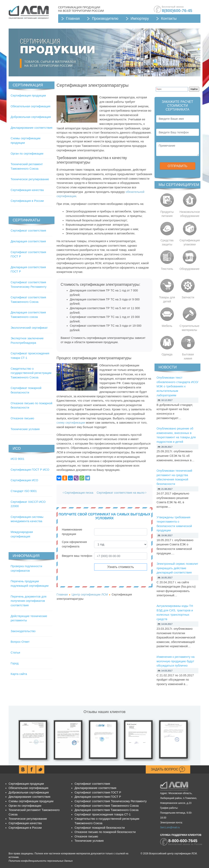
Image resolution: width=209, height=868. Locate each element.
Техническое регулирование (30, 179)
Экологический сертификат (29, 328)
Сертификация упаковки (190, 242)
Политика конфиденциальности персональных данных (41, 861)
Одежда (167, 354)
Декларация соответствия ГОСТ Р (98, 797)
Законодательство (23, 631)
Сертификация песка (78, 493)
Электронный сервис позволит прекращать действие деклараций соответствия (177, 568)
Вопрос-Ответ (20, 642)
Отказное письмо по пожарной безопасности (105, 832)
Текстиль (167, 269)
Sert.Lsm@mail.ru (170, 827)
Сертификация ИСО (24, 480)
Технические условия (25, 429)
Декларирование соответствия (31, 128)
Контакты (169, 19)
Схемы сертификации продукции (31, 801)
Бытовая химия (188, 356)
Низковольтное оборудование (190, 214)
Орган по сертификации (27, 154)
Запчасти (188, 297)
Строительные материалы (190, 328)
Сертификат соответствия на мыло (121, 493)
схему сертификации (71, 423)
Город (15, 663)
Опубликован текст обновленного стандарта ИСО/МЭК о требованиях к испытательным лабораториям (177, 386)
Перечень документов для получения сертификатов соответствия (28, 601)
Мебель (167, 326)
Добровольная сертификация (31, 117)
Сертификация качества (27, 190)
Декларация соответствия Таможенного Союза (106, 810)
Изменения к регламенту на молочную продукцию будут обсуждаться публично (176, 661)
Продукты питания (167, 214)
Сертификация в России (27, 201)
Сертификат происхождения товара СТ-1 (103, 814)
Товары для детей (167, 299)
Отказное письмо (22, 418)
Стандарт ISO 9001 (24, 491)
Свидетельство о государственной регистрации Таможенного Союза (31, 373)
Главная (73, 19)
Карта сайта (19, 674)
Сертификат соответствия (28, 231)
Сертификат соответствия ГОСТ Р (98, 792)
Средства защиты (167, 242)
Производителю (105, 19)
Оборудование (190, 269)
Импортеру (140, 19)
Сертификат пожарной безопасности (100, 828)
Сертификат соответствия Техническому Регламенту (111, 801)
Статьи (15, 653)
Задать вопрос (168, 769)
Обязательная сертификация (31, 106)
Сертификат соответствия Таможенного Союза (107, 806)
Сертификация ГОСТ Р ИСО (30, 470)
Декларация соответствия (28, 241)
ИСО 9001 (18, 459)
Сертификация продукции (28, 96)
